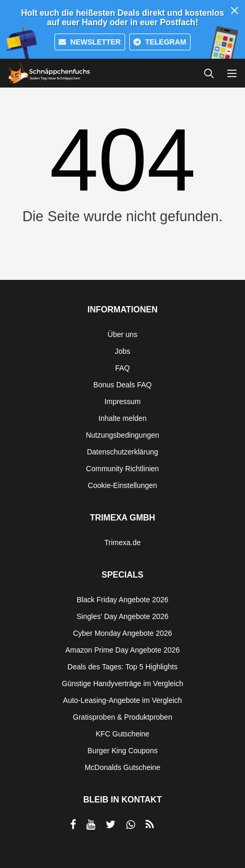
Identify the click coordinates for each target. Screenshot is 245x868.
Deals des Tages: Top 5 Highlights (122, 667)
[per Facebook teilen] (73, 824)
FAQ (122, 368)
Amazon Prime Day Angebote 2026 (123, 650)
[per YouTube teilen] (91, 824)
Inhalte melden (122, 418)
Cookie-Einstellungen (122, 485)
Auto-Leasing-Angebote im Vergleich (122, 700)
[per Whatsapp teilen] (131, 824)
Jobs (122, 351)
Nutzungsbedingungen (122, 435)
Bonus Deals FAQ (122, 385)
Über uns (123, 334)
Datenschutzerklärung (122, 452)
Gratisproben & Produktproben (122, 717)
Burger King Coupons (122, 751)
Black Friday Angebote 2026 (122, 600)
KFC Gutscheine (123, 734)
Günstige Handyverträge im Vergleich (122, 683)
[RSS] (150, 824)
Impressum (122, 402)
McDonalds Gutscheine (123, 767)
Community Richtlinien (122, 469)
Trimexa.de (122, 542)
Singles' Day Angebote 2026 (122, 616)
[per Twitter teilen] (111, 824)
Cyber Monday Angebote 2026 (122, 633)
